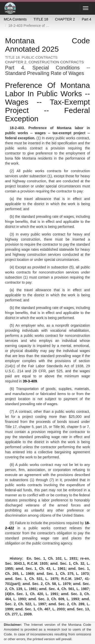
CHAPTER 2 (65, 19)
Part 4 (87, 19)
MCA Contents (15, 19)
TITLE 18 (41, 19)
